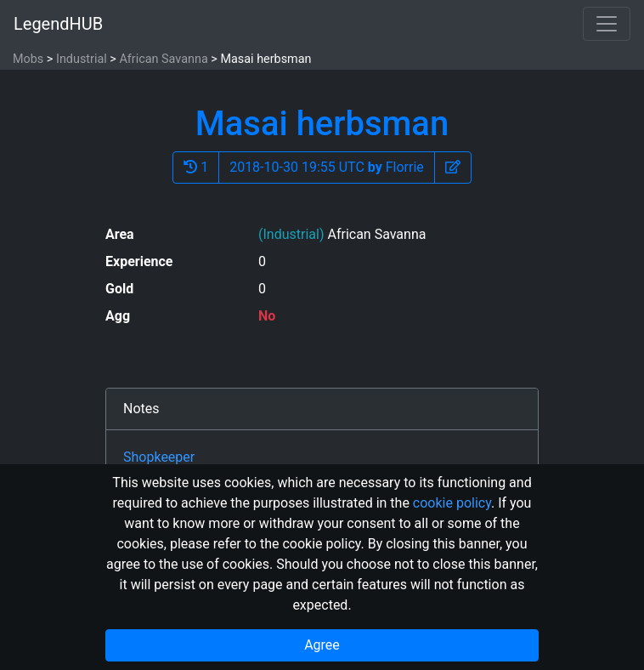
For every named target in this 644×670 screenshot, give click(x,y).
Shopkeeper (159, 457)
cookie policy (452, 503)
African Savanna (163, 59)
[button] (453, 167)
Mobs (28, 59)
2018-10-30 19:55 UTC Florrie (327, 167)
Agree (322, 645)
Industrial (82, 59)
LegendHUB (58, 24)
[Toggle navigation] (607, 24)
